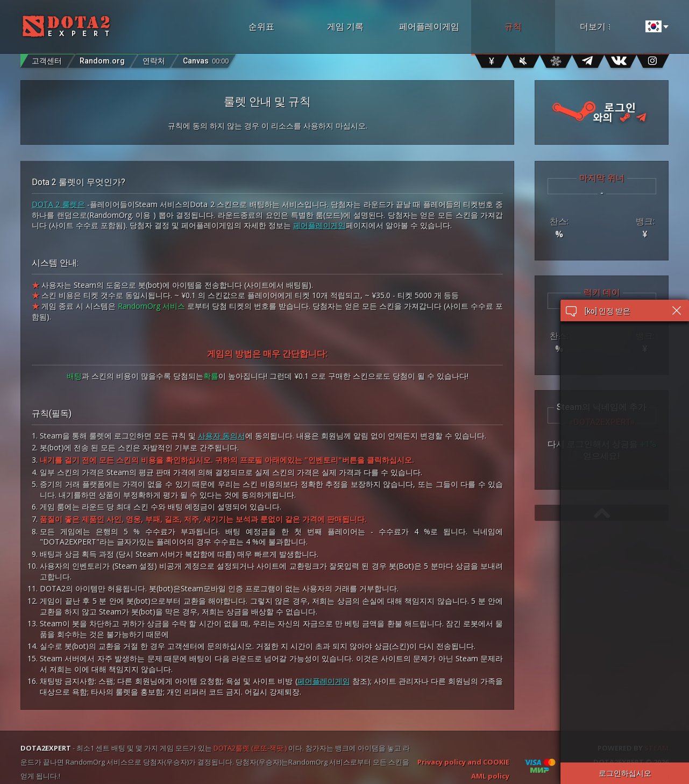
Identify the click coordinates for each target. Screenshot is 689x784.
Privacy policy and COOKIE (463, 762)
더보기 (609, 27)
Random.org (102, 61)
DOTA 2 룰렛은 (58, 204)
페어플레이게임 (429, 27)
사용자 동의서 (222, 436)
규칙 (513, 27)
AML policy (490, 776)
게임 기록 (345, 27)
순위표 (261, 27)
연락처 (154, 61)
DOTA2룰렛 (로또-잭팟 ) (250, 748)
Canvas (206, 58)
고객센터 (47, 61)
